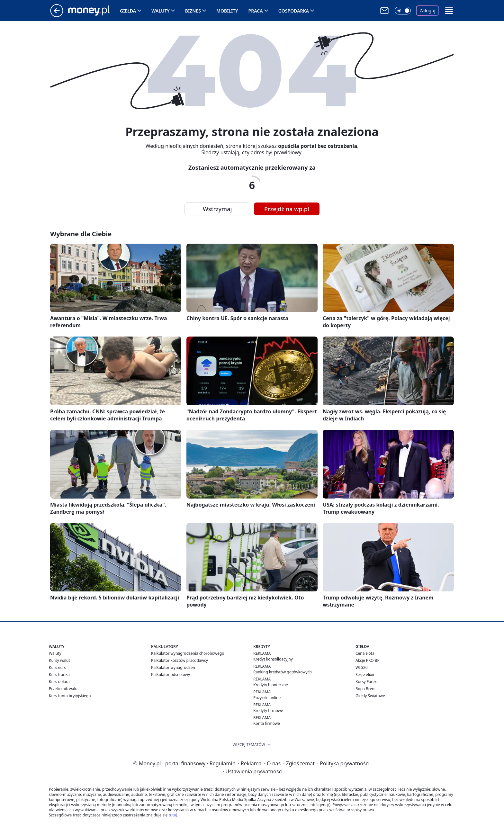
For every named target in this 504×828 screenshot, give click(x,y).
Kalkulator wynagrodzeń (173, 667)
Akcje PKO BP (368, 660)
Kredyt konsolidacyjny (273, 659)
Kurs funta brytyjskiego (70, 696)
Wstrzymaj (217, 209)
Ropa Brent (366, 689)
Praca (256, 11)
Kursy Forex (366, 682)
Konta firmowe (267, 723)
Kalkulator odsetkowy (171, 675)
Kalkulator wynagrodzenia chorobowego (188, 653)
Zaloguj (428, 10)
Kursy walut (59, 660)
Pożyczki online (267, 698)
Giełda (128, 11)
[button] (449, 11)
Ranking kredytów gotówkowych (283, 672)
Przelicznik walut (64, 689)
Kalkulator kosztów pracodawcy (180, 660)
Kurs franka (59, 675)
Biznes (193, 11)
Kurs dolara (59, 682)
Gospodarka (294, 11)
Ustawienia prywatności (253, 771)
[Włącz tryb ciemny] (403, 11)
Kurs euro (58, 667)
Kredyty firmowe (268, 711)
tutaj (173, 815)
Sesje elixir (365, 675)
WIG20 (362, 667)
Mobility (227, 11)
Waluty (161, 11)
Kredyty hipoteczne (271, 685)
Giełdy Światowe (370, 696)
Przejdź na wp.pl (287, 209)
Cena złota (365, 653)
